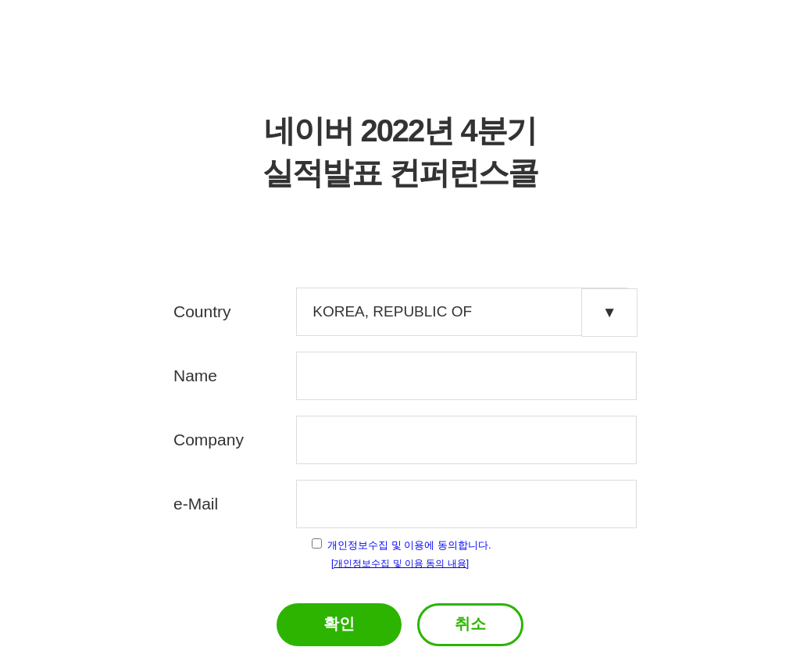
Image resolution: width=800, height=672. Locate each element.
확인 (339, 624)
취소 (470, 624)
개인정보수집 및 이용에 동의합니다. (401, 545)
